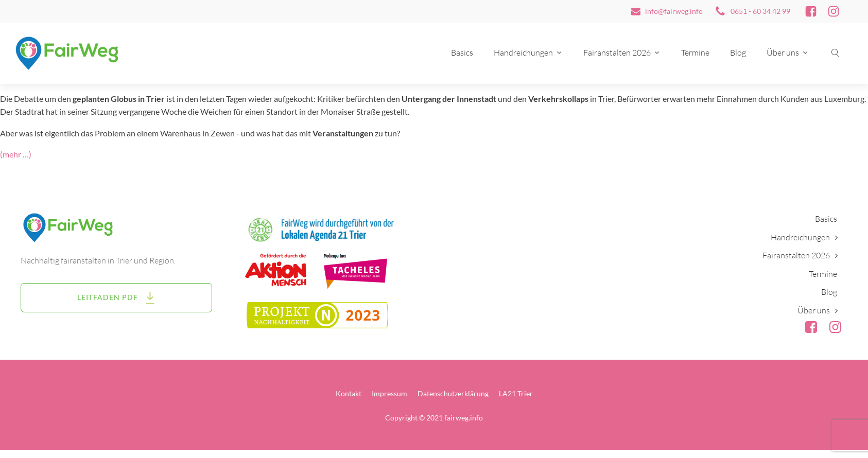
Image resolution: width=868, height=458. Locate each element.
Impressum (389, 393)
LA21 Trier (516, 393)
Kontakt (349, 393)
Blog (738, 52)
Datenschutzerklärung (453, 393)
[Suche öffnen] (836, 53)
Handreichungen (528, 52)
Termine (695, 52)
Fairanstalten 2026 (622, 52)
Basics (462, 52)
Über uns (788, 52)
